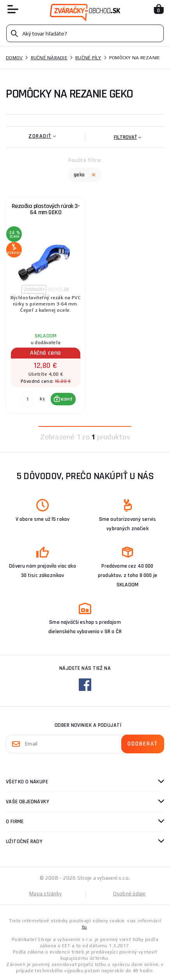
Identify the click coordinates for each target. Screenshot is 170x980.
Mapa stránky (45, 894)
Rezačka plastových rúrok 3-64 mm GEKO (46, 209)
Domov (14, 58)
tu (84, 927)
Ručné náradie (49, 58)
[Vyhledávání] (85, 33)
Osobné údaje (129, 894)
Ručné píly (88, 58)
